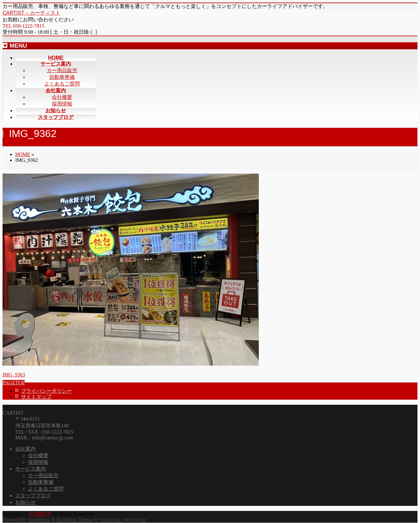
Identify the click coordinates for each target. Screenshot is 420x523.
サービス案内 (31, 469)
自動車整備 (62, 77)
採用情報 (62, 104)
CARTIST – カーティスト (31, 13)
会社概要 (62, 97)
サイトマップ (36, 397)
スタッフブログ (33, 495)
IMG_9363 (14, 375)
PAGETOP (14, 383)
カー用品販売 (62, 70)
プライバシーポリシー (46, 391)
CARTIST (40, 514)
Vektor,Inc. (111, 520)
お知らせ (25, 502)
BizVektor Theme (74, 520)
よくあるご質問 (62, 84)
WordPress (39, 520)
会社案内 (25, 449)
